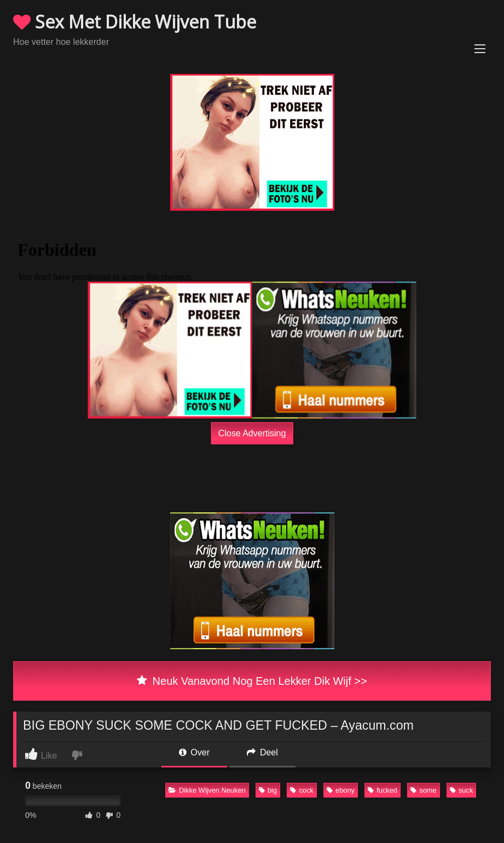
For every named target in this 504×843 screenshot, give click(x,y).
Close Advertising (252, 433)
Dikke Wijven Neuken (207, 790)
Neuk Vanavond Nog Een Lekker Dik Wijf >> (252, 681)
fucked (383, 790)
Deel (262, 752)
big (268, 790)
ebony (341, 790)
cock (302, 790)
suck (461, 790)
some (423, 790)
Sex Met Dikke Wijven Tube (135, 22)
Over (194, 752)
